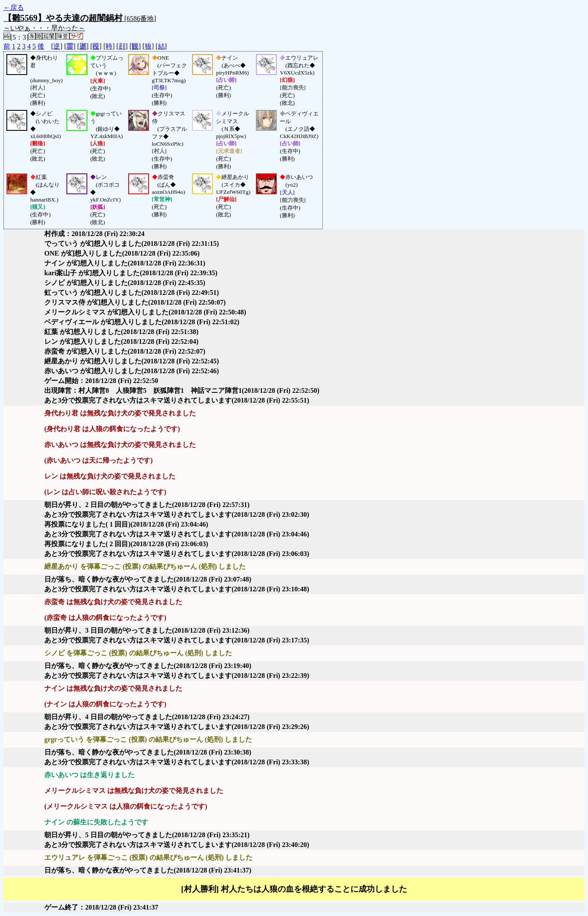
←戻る (14, 7)
